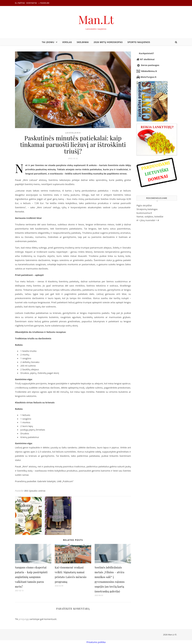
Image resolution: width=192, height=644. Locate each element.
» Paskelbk (44, 3)
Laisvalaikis (73, 133)
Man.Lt (96, 19)
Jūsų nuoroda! (148, 220)
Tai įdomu (48, 42)
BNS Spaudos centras (35, 491)
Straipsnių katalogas (147, 209)
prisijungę (24, 619)
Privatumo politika (96, 642)
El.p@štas (20, 3)
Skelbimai (83, 42)
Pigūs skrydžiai (144, 205)
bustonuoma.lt (144, 213)
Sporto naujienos (139, 42)
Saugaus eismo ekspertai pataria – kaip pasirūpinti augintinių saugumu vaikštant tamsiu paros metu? (31, 577)
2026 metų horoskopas (108, 42)
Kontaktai (32, 3)
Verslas (67, 42)
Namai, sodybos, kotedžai (150, 216)
